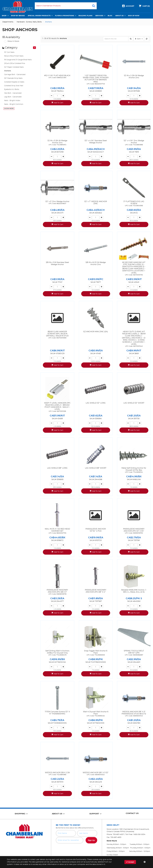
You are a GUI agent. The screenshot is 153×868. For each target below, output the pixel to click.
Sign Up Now (134, 16)
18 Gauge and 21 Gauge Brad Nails (18, 60)
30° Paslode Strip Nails (13, 78)
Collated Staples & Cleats (14, 82)
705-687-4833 (116, 837)
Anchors (8, 71)
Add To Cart (58, 103)
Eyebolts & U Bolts (12, 89)
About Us (119, 16)
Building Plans (85, 16)
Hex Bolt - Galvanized (13, 93)
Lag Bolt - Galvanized (13, 97)
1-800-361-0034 (139, 834)
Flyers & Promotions (65, 16)
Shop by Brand (18, 16)
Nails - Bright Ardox (12, 101)
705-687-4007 (118, 834)
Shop (4, 16)
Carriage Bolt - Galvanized (15, 75)
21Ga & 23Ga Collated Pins (15, 63)
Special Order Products (39, 16)
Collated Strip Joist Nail (14, 86)
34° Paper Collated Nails (14, 67)
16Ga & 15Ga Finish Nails (14, 56)
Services (99, 16)
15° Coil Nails (9, 52)
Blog (110, 16)
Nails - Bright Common (14, 104)
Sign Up (91, 840)
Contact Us (132, 813)
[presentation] (34, 48)
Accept (130, 862)
